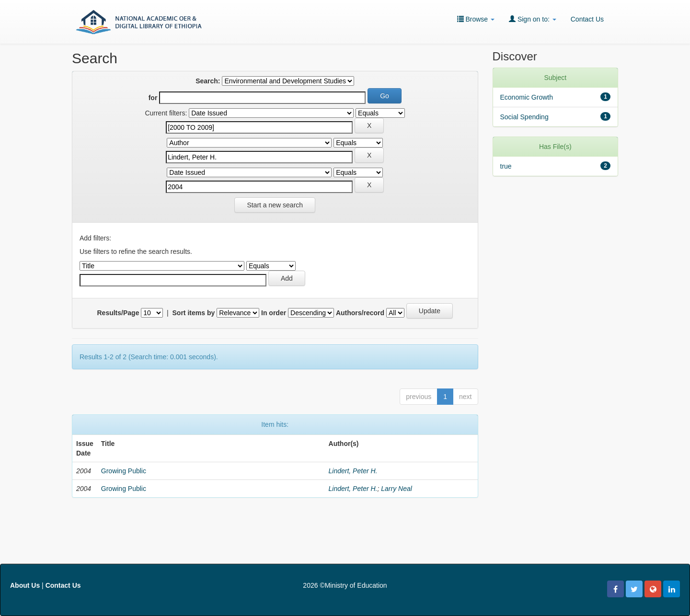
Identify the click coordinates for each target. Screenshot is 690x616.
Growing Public (124, 471)
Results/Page (118, 313)
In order (274, 313)
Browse (476, 19)
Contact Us (587, 19)
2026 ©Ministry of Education (345, 585)
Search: (208, 81)
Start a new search (275, 205)
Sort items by (194, 313)
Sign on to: (533, 19)
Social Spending (524, 117)
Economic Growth (527, 97)
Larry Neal (397, 489)
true (506, 166)
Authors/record (360, 313)
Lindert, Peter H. (353, 471)
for (153, 98)
